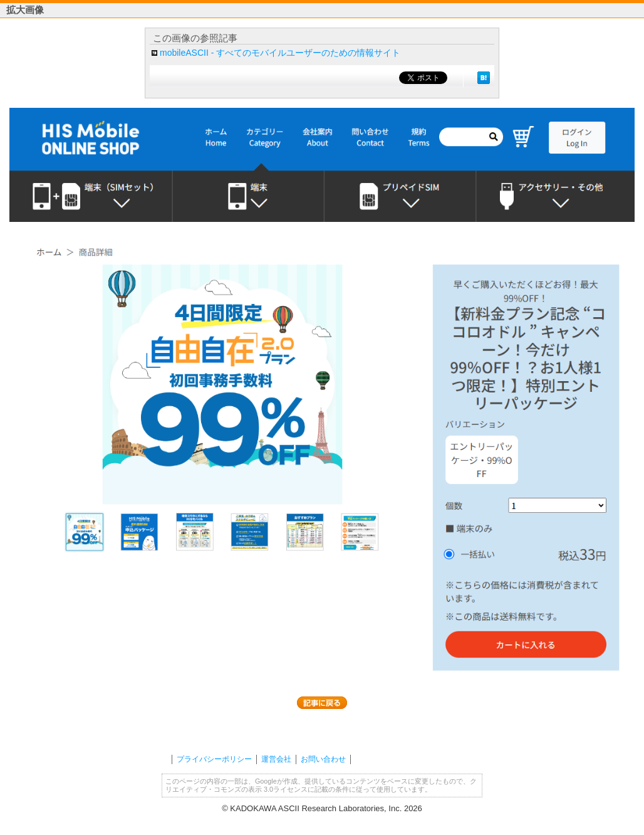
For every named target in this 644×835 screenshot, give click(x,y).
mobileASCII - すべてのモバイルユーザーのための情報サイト (280, 53)
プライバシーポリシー (214, 759)
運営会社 (276, 759)
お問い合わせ (323, 759)
